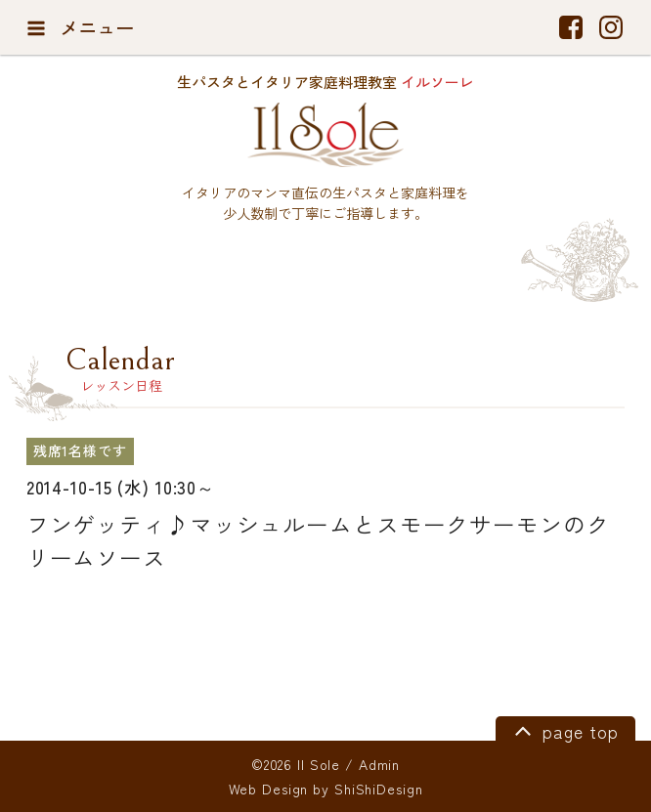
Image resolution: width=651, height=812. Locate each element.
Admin (379, 764)
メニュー (81, 27)
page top (564, 730)
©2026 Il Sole (296, 764)
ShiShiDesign (379, 789)
